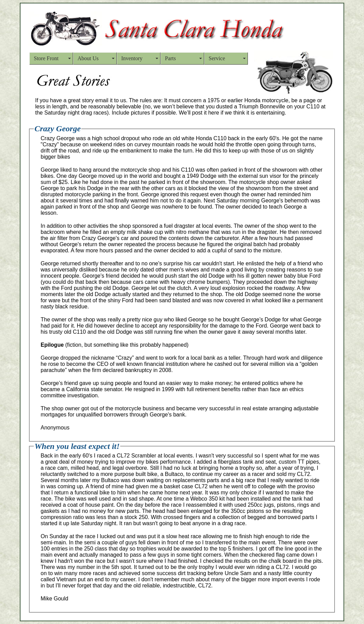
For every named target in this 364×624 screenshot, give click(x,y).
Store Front (46, 58)
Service (217, 58)
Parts (170, 58)
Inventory (132, 58)
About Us (88, 58)
